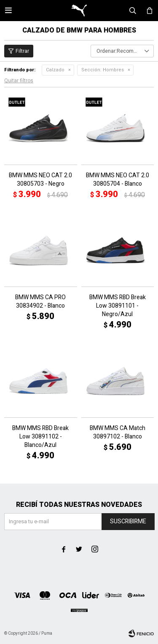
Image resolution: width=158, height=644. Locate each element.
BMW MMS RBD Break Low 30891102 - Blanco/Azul (40, 437)
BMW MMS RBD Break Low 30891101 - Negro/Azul (118, 306)
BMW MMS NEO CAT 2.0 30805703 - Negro (40, 180)
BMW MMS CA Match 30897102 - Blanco (118, 433)
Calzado (55, 70)
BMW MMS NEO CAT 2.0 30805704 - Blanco (118, 180)
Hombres (103, 70)
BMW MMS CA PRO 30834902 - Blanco (40, 302)
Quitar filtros (19, 81)
